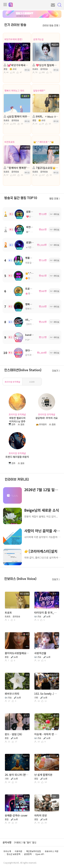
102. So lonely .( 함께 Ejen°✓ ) (47, 694)
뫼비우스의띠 (12, 694)
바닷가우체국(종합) (13, 39)
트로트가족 (31, 289)
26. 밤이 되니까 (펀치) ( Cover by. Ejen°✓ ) (17, 775)
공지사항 (7, 842)
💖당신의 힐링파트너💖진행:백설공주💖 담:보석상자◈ (46, 65)
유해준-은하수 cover (16, 815)
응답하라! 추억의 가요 (47, 418)
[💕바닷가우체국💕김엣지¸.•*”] (17, 65)
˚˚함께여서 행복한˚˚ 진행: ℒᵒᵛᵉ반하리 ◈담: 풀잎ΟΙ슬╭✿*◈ (17, 168)
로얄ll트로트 (32, 242)
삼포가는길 (38, 39)
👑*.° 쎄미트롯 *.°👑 (44, 142)
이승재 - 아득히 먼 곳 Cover (47, 734)
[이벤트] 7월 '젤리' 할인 (25, 842)
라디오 (27, 70)
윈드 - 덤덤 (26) (13, 734)
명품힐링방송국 (32, 263)
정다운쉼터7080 (34, 350)
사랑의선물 (40, 653)
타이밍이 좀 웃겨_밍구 (47, 613)
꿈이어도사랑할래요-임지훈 (17, 653)
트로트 (8, 613)
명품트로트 (31, 258)
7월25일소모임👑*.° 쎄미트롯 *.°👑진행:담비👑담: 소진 (46, 168)
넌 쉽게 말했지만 (43, 775)
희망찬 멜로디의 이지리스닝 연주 (17, 419)
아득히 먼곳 (41, 815)
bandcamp (32, 335)
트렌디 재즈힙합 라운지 (17, 457)
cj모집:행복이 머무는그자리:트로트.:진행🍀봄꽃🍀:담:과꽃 (17, 116)
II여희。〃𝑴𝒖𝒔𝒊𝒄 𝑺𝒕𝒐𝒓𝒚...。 (46, 116)
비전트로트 (10, 142)
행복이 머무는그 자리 (14, 91)
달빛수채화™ (39, 91)
